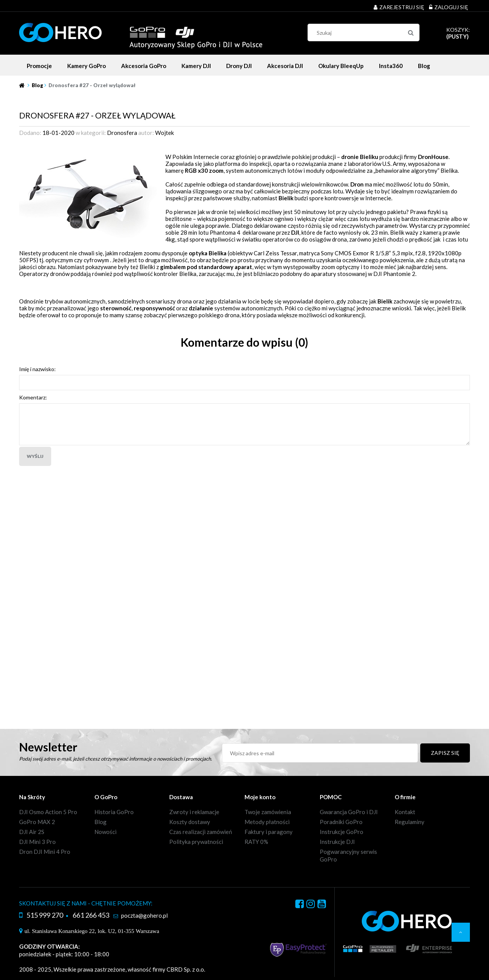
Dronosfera (122, 133)
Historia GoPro (114, 812)
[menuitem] (39, 66)
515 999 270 (45, 915)
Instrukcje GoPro (342, 832)
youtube (322, 905)
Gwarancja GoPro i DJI (349, 812)
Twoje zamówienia (268, 812)
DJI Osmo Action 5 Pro (48, 812)
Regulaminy (410, 822)
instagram (311, 905)
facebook (300, 905)
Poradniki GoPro (341, 822)
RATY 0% (256, 842)
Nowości (105, 832)
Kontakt (405, 812)
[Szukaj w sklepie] (365, 32)
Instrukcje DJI (337, 842)
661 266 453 (91, 915)
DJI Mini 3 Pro (37, 842)
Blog (100, 822)
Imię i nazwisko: (37, 369)
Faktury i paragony (269, 832)
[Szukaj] (411, 32)
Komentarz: (33, 397)
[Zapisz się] (445, 753)
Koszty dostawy (190, 822)
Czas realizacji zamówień (201, 832)
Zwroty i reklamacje (194, 812)
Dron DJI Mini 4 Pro (45, 852)
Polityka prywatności (196, 842)
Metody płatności (267, 822)
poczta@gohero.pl (144, 915)
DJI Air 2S (32, 832)
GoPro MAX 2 (37, 822)
